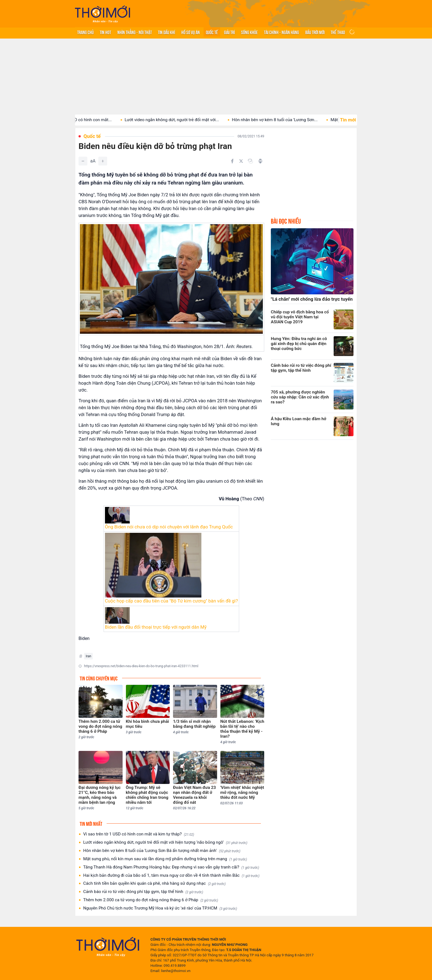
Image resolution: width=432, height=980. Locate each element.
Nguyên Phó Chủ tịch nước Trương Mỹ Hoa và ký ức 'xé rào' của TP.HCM (160, 908)
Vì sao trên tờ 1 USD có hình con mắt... (85, 120)
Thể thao (338, 32)
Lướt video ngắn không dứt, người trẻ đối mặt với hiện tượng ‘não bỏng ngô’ (165, 842)
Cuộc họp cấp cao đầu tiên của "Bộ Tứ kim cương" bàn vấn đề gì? (172, 601)
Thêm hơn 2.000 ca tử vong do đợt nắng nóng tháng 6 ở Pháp (151, 900)
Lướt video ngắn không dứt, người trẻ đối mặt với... (181, 120)
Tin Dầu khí (166, 32)
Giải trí (229, 32)
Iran (88, 656)
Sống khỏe (249, 32)
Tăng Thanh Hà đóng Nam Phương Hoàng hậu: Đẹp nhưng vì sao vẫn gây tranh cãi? (171, 867)
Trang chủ (85, 32)
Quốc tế (212, 32)
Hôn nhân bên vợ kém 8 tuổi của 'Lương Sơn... (284, 120)
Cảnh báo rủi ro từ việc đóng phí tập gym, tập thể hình (143, 892)
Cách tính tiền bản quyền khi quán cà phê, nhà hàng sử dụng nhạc (154, 883)
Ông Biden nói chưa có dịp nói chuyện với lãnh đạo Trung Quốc (169, 527)
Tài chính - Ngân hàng (281, 32)
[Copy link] (250, 161)
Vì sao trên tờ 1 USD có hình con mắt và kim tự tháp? (139, 834)
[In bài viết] (260, 161)
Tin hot (105, 32)
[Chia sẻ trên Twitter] (241, 161)
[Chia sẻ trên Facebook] (232, 161)
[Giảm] (83, 161)
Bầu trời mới (315, 32)
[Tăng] (103, 161)
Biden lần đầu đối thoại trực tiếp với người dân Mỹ (156, 627)
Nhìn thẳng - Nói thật (135, 32)
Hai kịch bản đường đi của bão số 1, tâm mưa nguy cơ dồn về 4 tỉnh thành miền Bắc (171, 876)
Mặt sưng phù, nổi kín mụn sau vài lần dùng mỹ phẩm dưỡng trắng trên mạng (165, 859)
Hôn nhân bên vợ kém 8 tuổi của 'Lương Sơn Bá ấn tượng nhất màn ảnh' (162, 851)
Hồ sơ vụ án (191, 32)
